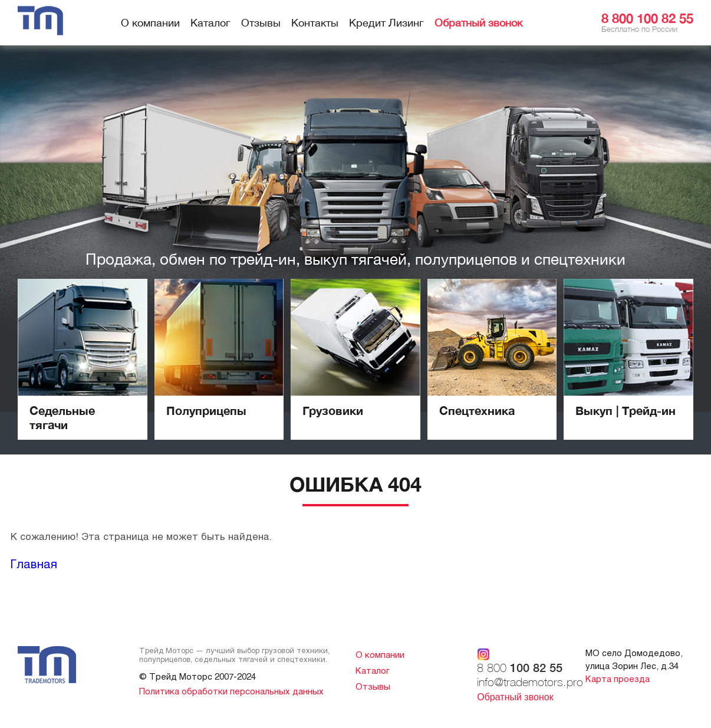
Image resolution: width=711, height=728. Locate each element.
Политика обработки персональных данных (231, 691)
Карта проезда (618, 678)
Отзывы (261, 23)
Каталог (210, 23)
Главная (34, 564)
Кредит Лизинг (386, 23)
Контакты (315, 23)
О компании (150, 23)
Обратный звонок (478, 23)
